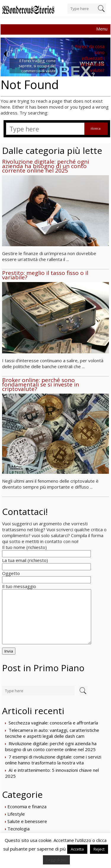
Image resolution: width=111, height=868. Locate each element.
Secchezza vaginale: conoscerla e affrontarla (53, 723)
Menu (102, 29)
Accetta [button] (77, 849)
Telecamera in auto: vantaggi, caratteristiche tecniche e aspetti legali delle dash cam (52, 733)
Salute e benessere (27, 821)
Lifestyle (16, 814)
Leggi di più (56, 860)
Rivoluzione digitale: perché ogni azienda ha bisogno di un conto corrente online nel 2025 (51, 746)
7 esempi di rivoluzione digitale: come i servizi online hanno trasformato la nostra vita (53, 760)
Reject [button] (99, 849)
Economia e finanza (27, 806)
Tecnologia (18, 829)
